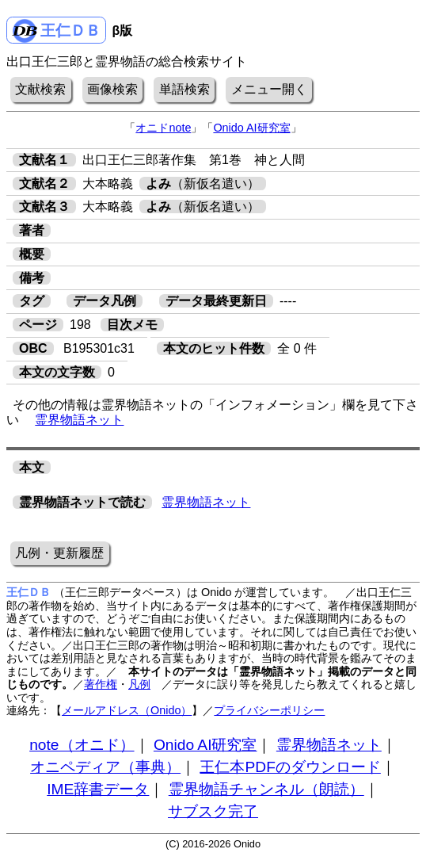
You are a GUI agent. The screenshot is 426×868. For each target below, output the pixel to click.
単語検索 (184, 89)
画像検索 (112, 89)
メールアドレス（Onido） (127, 710)
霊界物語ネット (79, 420)
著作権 (101, 684)
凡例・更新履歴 (59, 553)
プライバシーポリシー (269, 710)
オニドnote (163, 128)
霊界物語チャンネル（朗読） (266, 789)
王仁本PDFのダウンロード (290, 767)
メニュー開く (269, 89)
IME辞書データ (98, 789)
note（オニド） (82, 745)
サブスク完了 (213, 811)
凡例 (139, 684)
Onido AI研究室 (251, 128)
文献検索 (40, 89)
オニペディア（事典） (105, 767)
